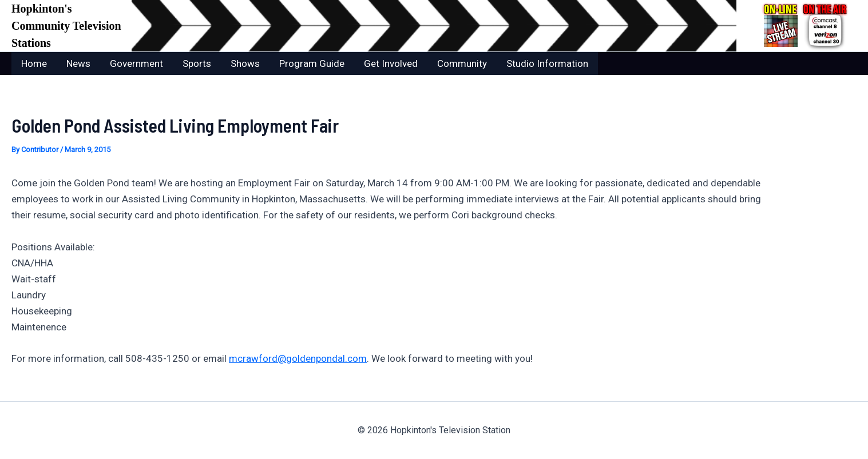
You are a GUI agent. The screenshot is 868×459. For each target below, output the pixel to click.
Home (34, 63)
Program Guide (312, 63)
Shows (245, 63)
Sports (197, 63)
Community (462, 63)
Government (136, 63)
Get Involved (391, 63)
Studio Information (547, 63)
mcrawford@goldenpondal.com (298, 358)
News (78, 63)
